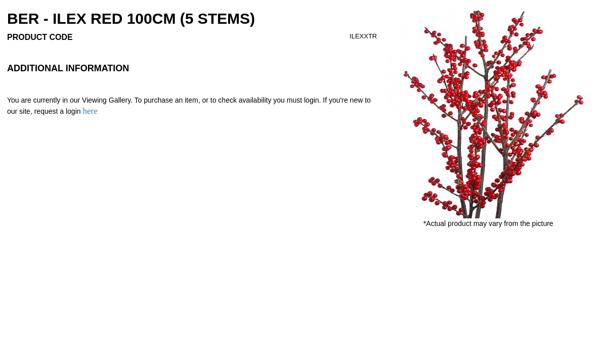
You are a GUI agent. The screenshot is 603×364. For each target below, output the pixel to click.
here (90, 111)
